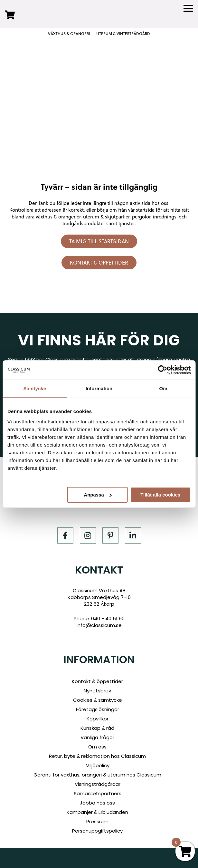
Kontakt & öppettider (99, 263)
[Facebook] (65, 535)
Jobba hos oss (97, 803)
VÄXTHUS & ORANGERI (69, 34)
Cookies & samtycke (98, 700)
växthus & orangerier (58, 217)
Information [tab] (99, 388)
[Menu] (188, 9)
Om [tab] (163, 388)
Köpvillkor (98, 719)
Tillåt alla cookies (160, 495)
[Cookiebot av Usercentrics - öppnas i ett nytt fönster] (162, 370)
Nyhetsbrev (97, 691)
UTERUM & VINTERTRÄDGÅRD (123, 34)
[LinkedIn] (133, 535)
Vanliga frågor (97, 737)
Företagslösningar (98, 709)
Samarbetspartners (98, 793)
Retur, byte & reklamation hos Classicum (97, 756)
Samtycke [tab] (35, 388)
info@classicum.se (99, 625)
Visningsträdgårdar (98, 784)
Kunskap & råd (97, 728)
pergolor (141, 217)
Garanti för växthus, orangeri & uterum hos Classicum (97, 775)
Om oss (97, 747)
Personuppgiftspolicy (97, 831)
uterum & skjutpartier (106, 217)
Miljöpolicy (98, 765)
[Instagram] (88, 535)
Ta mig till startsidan (99, 241)
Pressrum (97, 821)
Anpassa (98, 495)
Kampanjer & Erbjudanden (97, 812)
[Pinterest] (110, 535)
